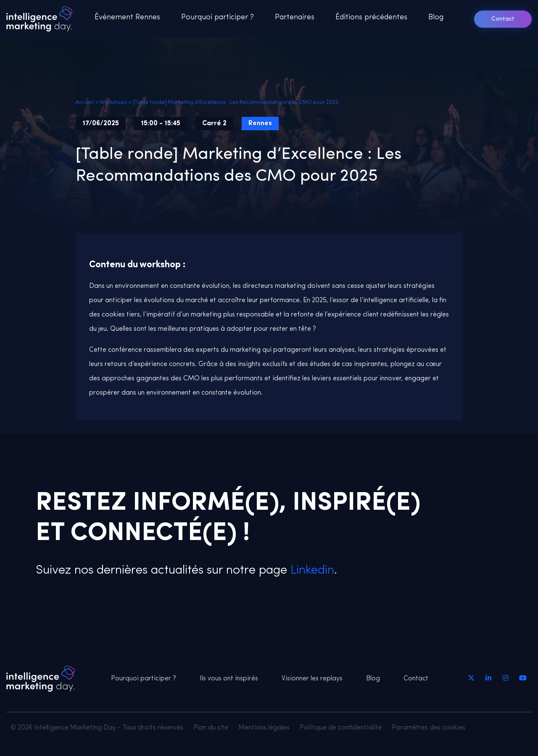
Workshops (113, 102)
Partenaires (295, 17)
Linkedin (311, 570)
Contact (503, 19)
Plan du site (211, 728)
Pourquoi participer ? (218, 17)
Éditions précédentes (371, 17)
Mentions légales (264, 728)
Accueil (85, 102)
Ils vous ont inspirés (229, 679)
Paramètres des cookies (429, 728)
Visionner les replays (312, 679)
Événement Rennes (127, 17)
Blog (436, 17)
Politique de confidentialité (341, 728)
